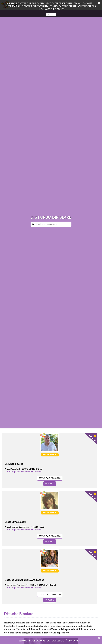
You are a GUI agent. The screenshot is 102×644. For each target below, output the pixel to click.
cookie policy (56, 9)
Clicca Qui (74, 641)
